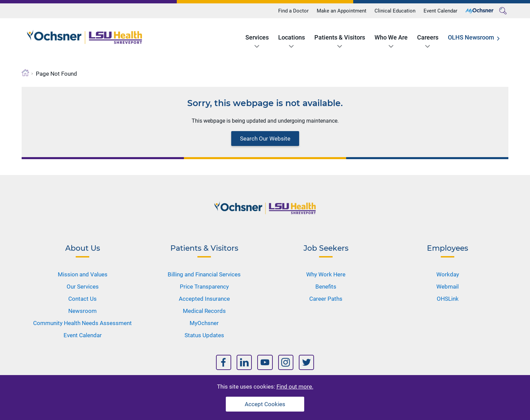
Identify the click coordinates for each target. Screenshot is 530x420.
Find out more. (295, 387)
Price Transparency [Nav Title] (204, 287)
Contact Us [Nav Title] (82, 299)
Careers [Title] (428, 37)
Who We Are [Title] (391, 37)
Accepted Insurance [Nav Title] (204, 299)
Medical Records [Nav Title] (204, 311)
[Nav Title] (224, 362)
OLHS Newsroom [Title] (471, 37)
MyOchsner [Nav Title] (204, 323)
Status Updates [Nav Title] (204, 335)
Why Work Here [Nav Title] (326, 274)
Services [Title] (257, 37)
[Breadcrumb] (25, 73)
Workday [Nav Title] (448, 274)
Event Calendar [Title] (440, 11)
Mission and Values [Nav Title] (83, 274)
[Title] (479, 11)
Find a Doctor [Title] (293, 11)
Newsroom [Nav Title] (82, 311)
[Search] (503, 11)
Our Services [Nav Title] (83, 287)
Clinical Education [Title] (395, 11)
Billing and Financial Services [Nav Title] (204, 274)
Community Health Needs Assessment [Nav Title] (82, 323)
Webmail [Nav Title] (448, 287)
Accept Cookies (265, 404)
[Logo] (85, 37)
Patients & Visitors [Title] (340, 37)
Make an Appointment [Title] (342, 11)
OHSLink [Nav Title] (448, 299)
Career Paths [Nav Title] (326, 299)
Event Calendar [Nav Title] (83, 335)
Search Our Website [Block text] (265, 139)
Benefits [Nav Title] (326, 287)
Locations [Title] (292, 37)
